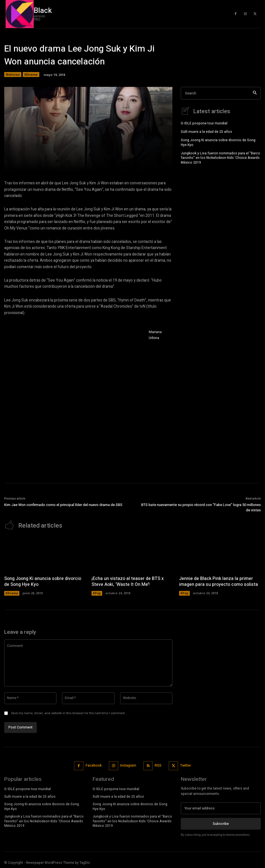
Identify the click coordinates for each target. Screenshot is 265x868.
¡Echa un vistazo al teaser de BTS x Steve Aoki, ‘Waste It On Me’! (127, 581)
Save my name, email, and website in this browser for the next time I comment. (68, 712)
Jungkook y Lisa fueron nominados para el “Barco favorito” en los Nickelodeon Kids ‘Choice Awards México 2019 (221, 157)
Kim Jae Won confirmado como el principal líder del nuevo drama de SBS (63, 505)
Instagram (128, 765)
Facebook (94, 765)
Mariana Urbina (155, 335)
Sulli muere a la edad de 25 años (206, 131)
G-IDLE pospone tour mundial (204, 123)
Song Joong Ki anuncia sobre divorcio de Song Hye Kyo (218, 142)
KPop (97, 593)
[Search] (255, 93)
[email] (221, 808)
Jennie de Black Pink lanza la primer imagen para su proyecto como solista (218, 581)
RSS (158, 765)
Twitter (186, 765)
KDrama (31, 75)
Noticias (13, 75)
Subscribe (221, 823)
